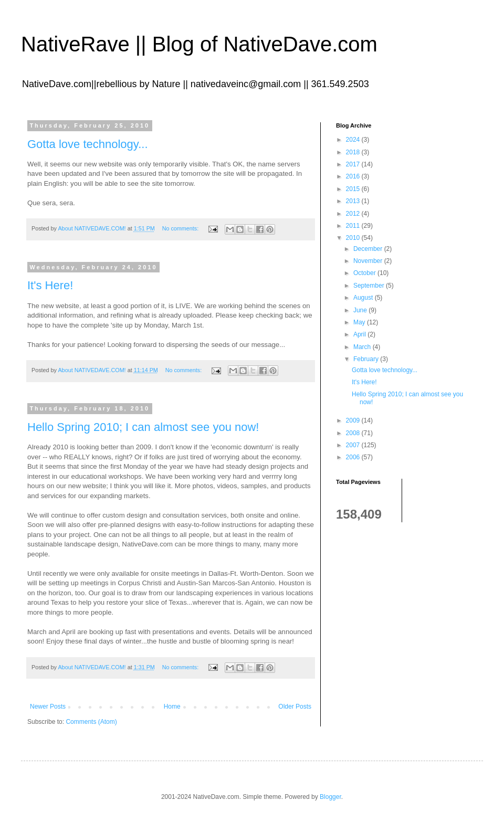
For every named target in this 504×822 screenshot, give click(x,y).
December (369, 249)
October (365, 273)
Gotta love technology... (88, 144)
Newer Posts (48, 707)
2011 (354, 226)
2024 (354, 140)
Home (172, 707)
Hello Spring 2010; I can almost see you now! (143, 427)
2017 (354, 164)
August (364, 298)
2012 (354, 214)
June (361, 310)
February (367, 359)
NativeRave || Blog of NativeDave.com (199, 44)
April (360, 334)
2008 (354, 433)
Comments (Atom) (91, 722)
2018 (354, 152)
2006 (354, 457)
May (360, 322)
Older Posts (295, 707)
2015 (354, 189)
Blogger (330, 797)
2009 (354, 420)
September (370, 286)
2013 (354, 201)
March (363, 347)
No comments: (181, 228)
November (369, 261)
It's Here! (50, 285)
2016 (354, 176)
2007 (354, 445)
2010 (354, 238)
